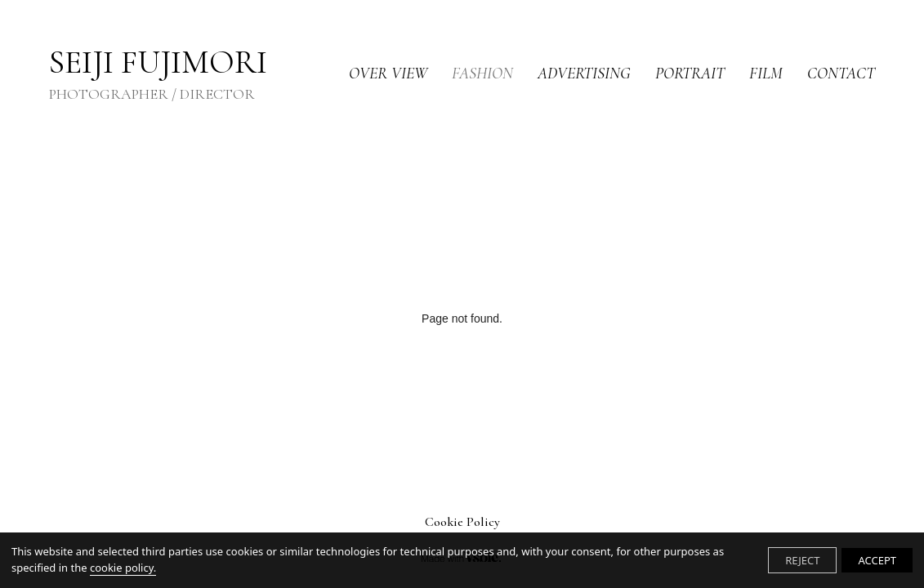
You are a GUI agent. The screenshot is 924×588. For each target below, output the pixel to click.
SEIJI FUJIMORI (158, 74)
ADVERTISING (584, 73)
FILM (766, 73)
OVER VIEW (388, 73)
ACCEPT (877, 560)
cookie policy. (123, 568)
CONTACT (841, 73)
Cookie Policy (462, 522)
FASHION (482, 73)
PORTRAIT (690, 73)
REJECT (802, 560)
